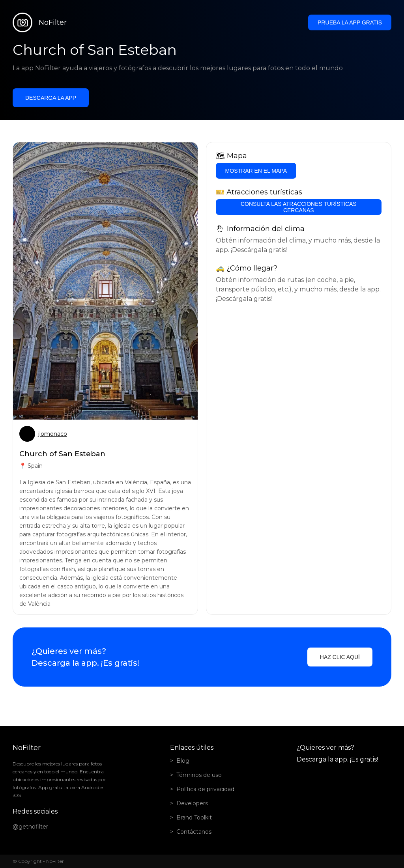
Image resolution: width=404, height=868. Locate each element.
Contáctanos (194, 832)
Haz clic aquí (340, 657)
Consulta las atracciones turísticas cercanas (299, 207)
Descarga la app (51, 98)
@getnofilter (30, 827)
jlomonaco (53, 434)
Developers (192, 803)
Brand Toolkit (194, 818)
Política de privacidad (205, 789)
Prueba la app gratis (350, 22)
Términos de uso (199, 775)
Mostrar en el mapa (256, 171)
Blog (183, 761)
